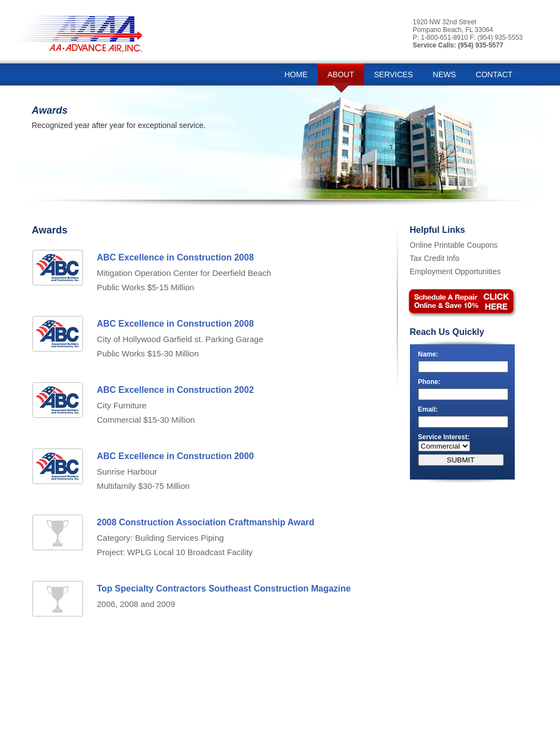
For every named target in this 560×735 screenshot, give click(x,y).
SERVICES (394, 74)
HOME (296, 74)
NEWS (444, 74)
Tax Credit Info (435, 258)
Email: (428, 409)
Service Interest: (444, 437)
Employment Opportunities (455, 271)
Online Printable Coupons (454, 245)
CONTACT (494, 74)
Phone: (430, 382)
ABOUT (341, 74)
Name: (428, 354)
